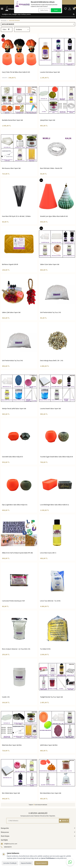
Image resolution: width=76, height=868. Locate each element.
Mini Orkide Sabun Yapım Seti (11, 793)
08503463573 (6, 847)
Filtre (6, 29)
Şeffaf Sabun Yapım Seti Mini (49, 745)
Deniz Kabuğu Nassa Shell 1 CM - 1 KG (52, 361)
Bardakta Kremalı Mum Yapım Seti (12, 120)
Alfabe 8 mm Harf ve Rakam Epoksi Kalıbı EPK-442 (17, 553)
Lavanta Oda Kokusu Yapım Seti (50, 72)
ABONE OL (64, 821)
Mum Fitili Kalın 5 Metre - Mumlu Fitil (51, 168)
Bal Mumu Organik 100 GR (10, 264)
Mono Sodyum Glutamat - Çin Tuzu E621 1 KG (16, 649)
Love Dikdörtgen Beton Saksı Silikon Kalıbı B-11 (55, 505)
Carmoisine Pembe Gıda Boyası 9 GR (13, 601)
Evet (56, 10)
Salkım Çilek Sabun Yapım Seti (11, 312)
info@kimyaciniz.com (9, 844)
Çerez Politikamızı (48, 858)
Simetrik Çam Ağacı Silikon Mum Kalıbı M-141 (54, 216)
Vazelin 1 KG (6, 697)
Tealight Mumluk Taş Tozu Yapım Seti (51, 697)
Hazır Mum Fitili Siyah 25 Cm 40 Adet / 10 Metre (16, 216)
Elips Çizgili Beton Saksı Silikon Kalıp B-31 (15, 505)
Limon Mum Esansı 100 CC (48, 553)
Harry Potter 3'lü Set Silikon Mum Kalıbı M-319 (16, 72)
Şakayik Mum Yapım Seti (48, 120)
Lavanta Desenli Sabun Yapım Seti (50, 409)
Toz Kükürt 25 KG (45, 649)
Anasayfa (4, 20)
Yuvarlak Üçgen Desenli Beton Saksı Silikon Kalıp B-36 (56, 457)
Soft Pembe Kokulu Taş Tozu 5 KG (12, 361)
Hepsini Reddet (26, 863)
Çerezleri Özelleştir (10, 863)
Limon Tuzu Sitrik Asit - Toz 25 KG (50, 601)
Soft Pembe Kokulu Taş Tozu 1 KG (51, 312)
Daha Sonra (44, 10)
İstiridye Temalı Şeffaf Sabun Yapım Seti (14, 409)
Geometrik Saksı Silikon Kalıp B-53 (12, 457)
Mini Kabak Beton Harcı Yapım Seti (51, 793)
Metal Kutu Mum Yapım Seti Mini (12, 745)
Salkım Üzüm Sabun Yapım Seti (50, 264)
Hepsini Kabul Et (41, 863)
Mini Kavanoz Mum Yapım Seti (11, 168)
